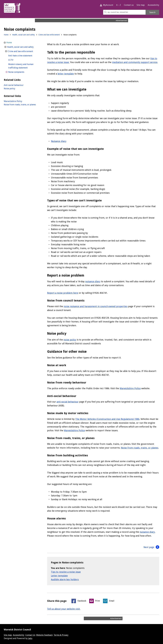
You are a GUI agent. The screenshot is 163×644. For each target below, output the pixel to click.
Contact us (129, 5)
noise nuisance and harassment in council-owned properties (96, 306)
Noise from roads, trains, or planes (140, 448)
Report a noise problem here (63, 293)
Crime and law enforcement (49, 35)
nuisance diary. (148, 532)
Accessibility (153, 5)
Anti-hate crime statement (24, 55)
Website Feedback (44, 635)
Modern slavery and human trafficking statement (23, 66)
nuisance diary (93, 281)
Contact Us (30, 635)
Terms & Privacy (61, 635)
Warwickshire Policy (13, 101)
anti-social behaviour (68, 402)
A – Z (119, 5)
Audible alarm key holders (65, 579)
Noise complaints (21, 72)
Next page (151, 547)
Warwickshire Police (130, 388)
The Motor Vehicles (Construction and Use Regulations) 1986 (107, 419)
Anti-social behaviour (14, 85)
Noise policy (9, 89)
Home (6, 35)
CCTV (15, 60)
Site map (141, 5)
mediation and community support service (135, 62)
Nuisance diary (59, 141)
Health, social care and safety (23, 35)
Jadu (30, 638)
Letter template (59, 576)
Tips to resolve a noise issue (66, 572)
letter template (66, 74)
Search (152, 12)
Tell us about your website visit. (64, 609)
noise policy (70, 340)
